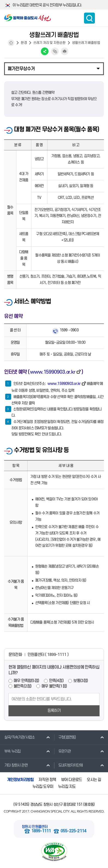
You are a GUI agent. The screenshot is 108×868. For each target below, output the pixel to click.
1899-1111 (41, 831)
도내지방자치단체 (68, 765)
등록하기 (54, 711)
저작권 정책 (47, 780)
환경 (24, 43)
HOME (11, 43)
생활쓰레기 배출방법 (86, 43)
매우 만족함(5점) (26, 681)
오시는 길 (94, 780)
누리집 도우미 (43, 787)
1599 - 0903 (69, 330)
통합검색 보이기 (89, 18)
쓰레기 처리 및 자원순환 (49, 43)
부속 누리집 (10, 751)
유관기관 (62, 751)
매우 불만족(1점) (54, 686)
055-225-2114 (73, 831)
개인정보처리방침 (20, 780)
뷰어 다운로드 (71, 780)
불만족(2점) (22, 686)
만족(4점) (56, 681)
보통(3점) (81, 681)
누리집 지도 (67, 787)
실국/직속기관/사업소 (17, 737)
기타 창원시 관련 (14, 765)
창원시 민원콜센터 (35, 827)
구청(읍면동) (65, 737)
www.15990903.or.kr (53, 372)
